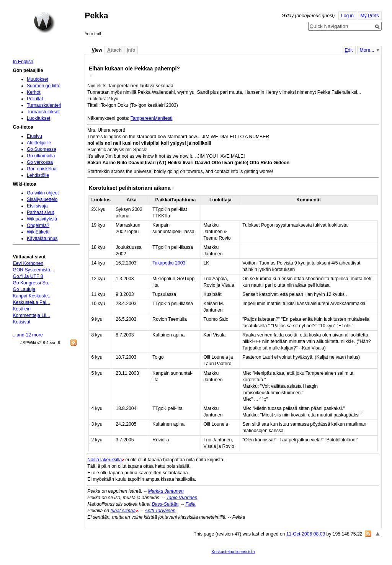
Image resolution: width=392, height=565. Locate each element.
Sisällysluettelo (42, 199)
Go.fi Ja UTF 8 (28, 276)
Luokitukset (39, 118)
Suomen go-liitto (44, 86)
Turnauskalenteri (44, 105)
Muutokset (38, 79)
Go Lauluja (24, 289)
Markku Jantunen (166, 491)
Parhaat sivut (40, 212)
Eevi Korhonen (28, 263)
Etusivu (34, 136)
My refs (370, 16)
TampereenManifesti (151, 118)
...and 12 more (28, 335)
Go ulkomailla (41, 156)
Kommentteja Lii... (31, 315)
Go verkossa (40, 162)
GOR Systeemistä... (33, 270)
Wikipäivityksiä (42, 219)
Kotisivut (21, 322)
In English (23, 62)
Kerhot (34, 92)
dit (349, 50)
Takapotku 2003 (169, 263)
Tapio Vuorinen (182, 498)
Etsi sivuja (37, 206)
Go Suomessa (42, 149)
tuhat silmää (123, 511)
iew (97, 50)
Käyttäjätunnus (42, 238)
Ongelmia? (38, 225)
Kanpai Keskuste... (32, 296)
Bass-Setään (165, 504)
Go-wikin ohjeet (43, 193)
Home (44, 23)
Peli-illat (35, 99)
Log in (347, 16)
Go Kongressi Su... (32, 283)
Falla (190, 504)
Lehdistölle (38, 175)
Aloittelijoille (39, 143)
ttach (114, 50)
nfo (131, 50)
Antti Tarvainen (160, 511)
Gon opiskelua (42, 169)
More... (367, 50)
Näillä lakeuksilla (105, 460)
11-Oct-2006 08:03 (306, 534)
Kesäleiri (22, 309)
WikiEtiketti (38, 232)
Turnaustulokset (43, 112)
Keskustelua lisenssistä (233, 552)
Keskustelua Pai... (31, 302)
